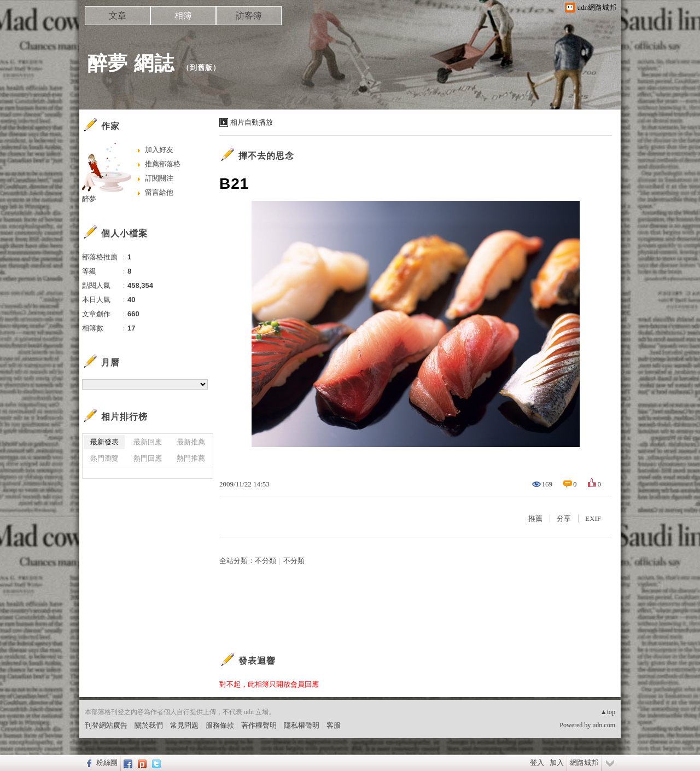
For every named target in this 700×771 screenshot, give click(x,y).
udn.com (604, 725)
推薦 (535, 518)
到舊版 (201, 68)
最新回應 (148, 442)
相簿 (183, 16)
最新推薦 (191, 442)
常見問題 (184, 725)
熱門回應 (148, 458)
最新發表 (104, 442)
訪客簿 (249, 16)
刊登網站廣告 (106, 725)
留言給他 (159, 192)
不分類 (266, 561)
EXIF (593, 518)
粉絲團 (107, 763)
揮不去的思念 (266, 156)
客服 (334, 725)
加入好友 (159, 150)
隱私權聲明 (302, 725)
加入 (557, 763)
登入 (537, 763)
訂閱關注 (159, 178)
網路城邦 (584, 763)
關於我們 (149, 725)
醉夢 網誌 (131, 63)
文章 (118, 16)
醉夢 (89, 199)
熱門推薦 (191, 458)
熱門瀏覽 (104, 458)
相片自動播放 (252, 122)
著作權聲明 (259, 725)
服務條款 (220, 725)
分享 (564, 518)
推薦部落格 (163, 164)
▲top (608, 712)
